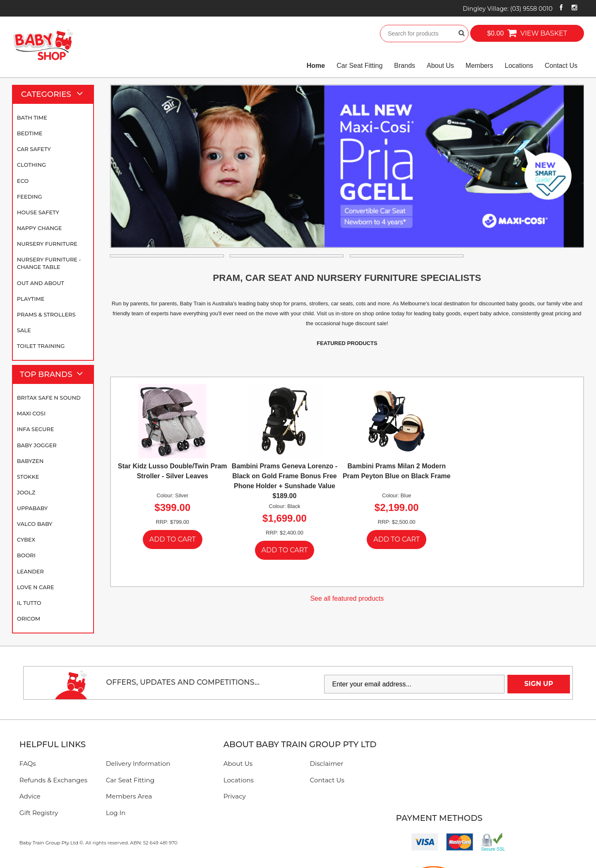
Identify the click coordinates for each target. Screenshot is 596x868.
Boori (26, 555)
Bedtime (30, 133)
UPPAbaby (32, 508)
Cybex (26, 540)
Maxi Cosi (31, 413)
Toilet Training (41, 346)
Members (479, 66)
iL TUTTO (29, 603)
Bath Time (32, 117)
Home (316, 66)
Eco (23, 181)
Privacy (235, 796)
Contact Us (561, 66)
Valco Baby (35, 524)
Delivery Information (138, 764)
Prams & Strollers (46, 314)
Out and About (41, 283)
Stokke (28, 477)
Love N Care (36, 587)
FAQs (28, 764)
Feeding (30, 197)
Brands (405, 66)
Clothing (31, 165)
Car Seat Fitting (359, 66)
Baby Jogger (37, 445)
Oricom (29, 619)
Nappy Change (40, 228)
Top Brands (55, 374)
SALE (24, 330)
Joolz (26, 492)
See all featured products (347, 598)
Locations (519, 66)
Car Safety (34, 149)
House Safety (38, 212)
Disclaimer (327, 764)
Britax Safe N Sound (49, 398)
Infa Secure (36, 429)
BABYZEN (30, 461)
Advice (30, 796)
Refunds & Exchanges (53, 780)
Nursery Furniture (47, 244)
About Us (440, 66)
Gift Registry (39, 813)
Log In (116, 813)
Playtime (31, 299)
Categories (56, 94)
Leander (30, 571)
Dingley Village (508, 9)
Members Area (129, 796)
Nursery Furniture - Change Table (49, 263)
